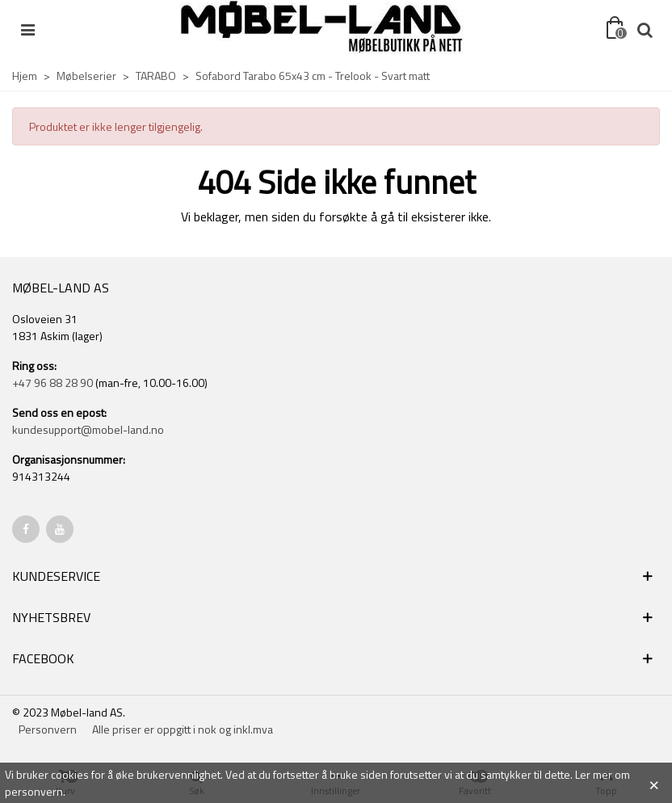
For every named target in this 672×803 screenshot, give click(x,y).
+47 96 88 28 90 (52, 383)
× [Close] (654, 783)
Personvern (48, 729)
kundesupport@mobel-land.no (88, 429)
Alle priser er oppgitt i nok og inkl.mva (183, 729)
